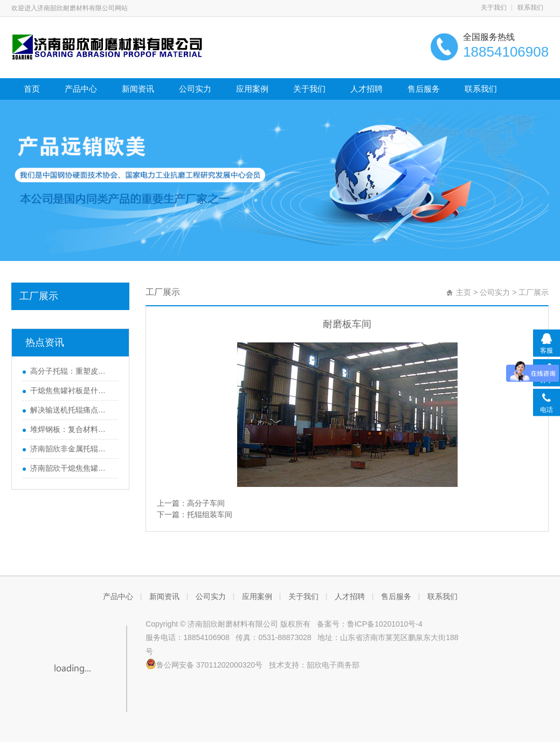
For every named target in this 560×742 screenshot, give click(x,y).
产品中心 (81, 89)
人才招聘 (367, 89)
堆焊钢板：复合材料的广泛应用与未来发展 (71, 429)
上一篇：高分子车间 (191, 503)
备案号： (330, 624)
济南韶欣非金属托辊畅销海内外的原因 (71, 449)
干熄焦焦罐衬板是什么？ (71, 390)
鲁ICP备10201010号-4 (385, 624)
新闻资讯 (138, 89)
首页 (32, 89)
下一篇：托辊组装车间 (195, 514)
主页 (464, 292)
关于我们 (494, 8)
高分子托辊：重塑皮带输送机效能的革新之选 (71, 371)
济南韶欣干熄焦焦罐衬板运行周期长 (71, 468)
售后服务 (424, 89)
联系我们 (530, 8)
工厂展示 (39, 296)
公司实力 (195, 89)
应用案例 (252, 89)
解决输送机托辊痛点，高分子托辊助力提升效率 (71, 410)
